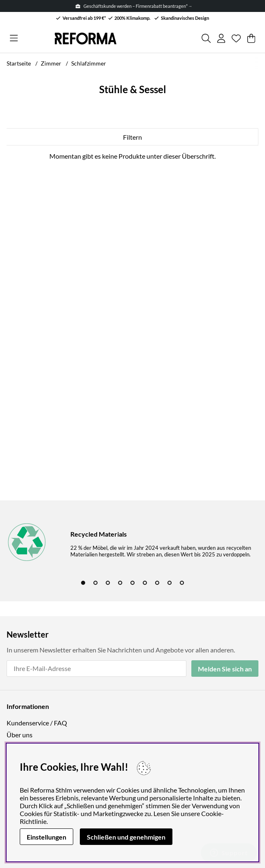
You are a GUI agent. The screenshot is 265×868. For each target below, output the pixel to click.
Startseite (19, 63)
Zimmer (51, 63)
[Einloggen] (221, 38)
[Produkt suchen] (206, 38)
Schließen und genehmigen (126, 837)
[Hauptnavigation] (14, 38)
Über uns (20, 735)
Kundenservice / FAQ (37, 723)
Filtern (132, 137)
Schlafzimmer (89, 63)
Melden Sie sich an (225, 669)
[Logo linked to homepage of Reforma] (86, 39)
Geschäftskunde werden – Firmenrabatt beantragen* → (136, 6)
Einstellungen (46, 837)
